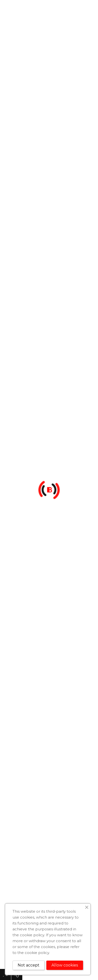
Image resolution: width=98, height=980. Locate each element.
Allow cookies (65, 965)
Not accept (29, 965)
